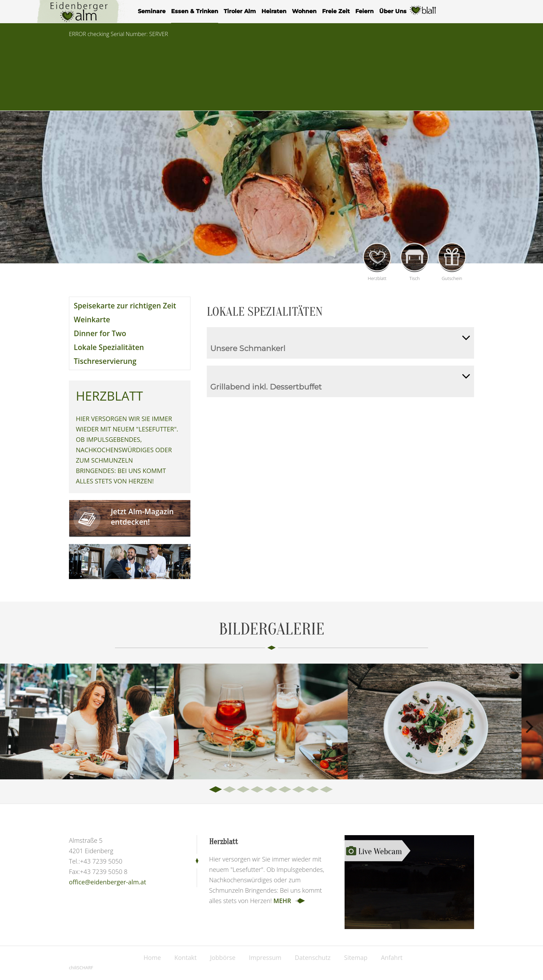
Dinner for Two (100, 333)
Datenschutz (314, 957)
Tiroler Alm (240, 11)
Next (529, 725)
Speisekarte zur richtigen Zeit (125, 306)
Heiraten (274, 11)
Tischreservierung (105, 361)
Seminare (152, 11)
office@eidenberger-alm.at (108, 882)
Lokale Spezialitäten (109, 347)
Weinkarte (92, 320)
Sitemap (358, 957)
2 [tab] (230, 790)
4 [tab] (258, 790)
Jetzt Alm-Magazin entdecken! (142, 517)
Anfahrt (394, 957)
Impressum (265, 957)
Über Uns (393, 11)
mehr (283, 901)
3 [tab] (244, 790)
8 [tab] (313, 790)
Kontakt (184, 957)
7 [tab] (299, 790)
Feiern (364, 11)
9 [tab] (327, 790)
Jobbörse (222, 957)
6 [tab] (285, 790)
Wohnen (304, 11)
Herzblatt (423, 14)
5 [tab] (271, 790)
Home (150, 957)
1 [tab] (216, 790)
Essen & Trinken (195, 11)
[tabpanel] (87, 721)
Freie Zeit (336, 11)
